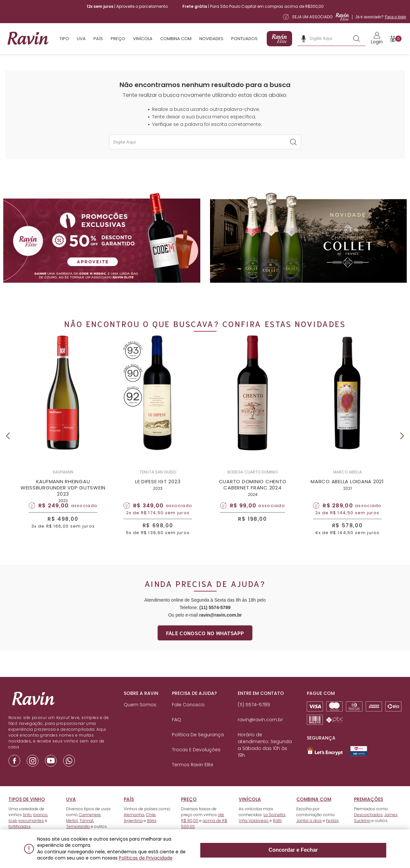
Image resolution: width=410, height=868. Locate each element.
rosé (13, 832)
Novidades (211, 39)
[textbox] (205, 142)
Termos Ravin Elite (193, 776)
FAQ (177, 731)
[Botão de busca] (357, 38)
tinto (27, 826)
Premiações (368, 811)
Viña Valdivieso (254, 832)
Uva (81, 39)
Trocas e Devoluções (196, 761)
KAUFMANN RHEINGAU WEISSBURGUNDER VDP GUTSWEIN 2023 (63, 494)
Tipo (64, 39)
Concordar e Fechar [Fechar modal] (357, 852)
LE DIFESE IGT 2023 (158, 487)
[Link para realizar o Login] (377, 39)
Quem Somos (140, 716)
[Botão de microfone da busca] (304, 38)
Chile (151, 826)
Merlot (72, 832)
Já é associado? (381, 17)
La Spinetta (274, 826)
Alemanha (134, 826)
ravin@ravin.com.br (220, 626)
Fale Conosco (188, 716)
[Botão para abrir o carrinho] (396, 39)
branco (40, 826)
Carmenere (90, 826)
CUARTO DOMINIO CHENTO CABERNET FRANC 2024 (253, 490)
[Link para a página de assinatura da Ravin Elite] (345, 17)
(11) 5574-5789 (215, 619)
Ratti (277, 832)
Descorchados (368, 826)
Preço (118, 39)
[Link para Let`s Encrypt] (325, 762)
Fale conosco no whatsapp (205, 644)
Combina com (176, 39)
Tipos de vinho (27, 811)
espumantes (31, 832)
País (98, 39)
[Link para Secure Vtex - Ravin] (359, 763)
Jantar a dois (309, 832)
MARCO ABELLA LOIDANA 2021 (347, 487)
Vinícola (143, 39)
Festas (332, 832)
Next (402, 441)
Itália (152, 832)
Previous (8, 441)
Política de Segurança (198, 746)
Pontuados (244, 39)
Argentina (133, 832)
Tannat (86, 832)
